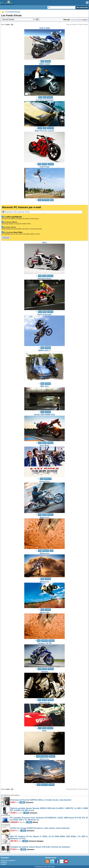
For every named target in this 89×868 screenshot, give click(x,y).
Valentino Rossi (44, 279)
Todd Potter (45, 167)
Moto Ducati (44, 703)
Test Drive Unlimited (44, 100)
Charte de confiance (8, 860)
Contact (3, 864)
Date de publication (76, 20)
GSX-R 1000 (45, 28)
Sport (52, 200)
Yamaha (44, 672)
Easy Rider (45, 445)
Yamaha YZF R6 (44, 643)
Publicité (4, 862)
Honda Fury (45, 481)
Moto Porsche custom (44, 131)
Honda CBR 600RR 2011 (44, 415)
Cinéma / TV (48, 479)
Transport (48, 61)
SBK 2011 (44, 386)
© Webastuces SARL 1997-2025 (45, 867)
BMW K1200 (44, 64)
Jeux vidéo (50, 128)
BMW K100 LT (44, 350)
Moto (44, 243)
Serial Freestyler (45, 314)
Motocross (45, 517)
